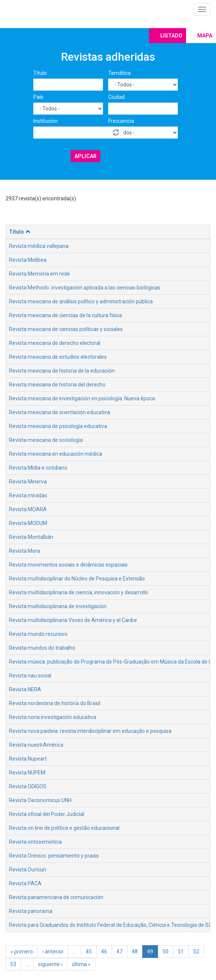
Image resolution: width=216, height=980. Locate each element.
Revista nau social (30, 676)
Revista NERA (25, 689)
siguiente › (50, 964)
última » (81, 964)
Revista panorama (31, 911)
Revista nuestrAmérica (36, 745)
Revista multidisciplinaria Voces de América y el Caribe (73, 620)
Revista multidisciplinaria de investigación (58, 606)
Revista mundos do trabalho (42, 648)
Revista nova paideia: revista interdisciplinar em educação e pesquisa (90, 731)
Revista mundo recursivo (38, 634)
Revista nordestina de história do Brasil (55, 703)
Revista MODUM (28, 523)
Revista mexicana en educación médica (56, 454)
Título (40, 73)
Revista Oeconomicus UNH (40, 800)
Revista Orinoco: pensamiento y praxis (54, 856)
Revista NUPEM (27, 773)
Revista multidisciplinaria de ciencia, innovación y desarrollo (79, 592)
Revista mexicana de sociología (46, 440)
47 (119, 952)
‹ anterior (53, 952)
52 (196, 952)
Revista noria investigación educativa (53, 717)
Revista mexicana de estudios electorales (58, 357)
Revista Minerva (28, 482)
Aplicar (86, 156)
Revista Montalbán (31, 537)
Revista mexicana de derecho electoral (55, 343)
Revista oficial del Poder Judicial (47, 814)
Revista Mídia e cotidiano (38, 468)
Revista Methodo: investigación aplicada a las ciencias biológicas (85, 288)
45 (89, 952)
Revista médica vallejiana (39, 246)
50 (165, 952)
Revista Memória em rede (39, 274)
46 (104, 952)
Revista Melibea (28, 260)
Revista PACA (25, 883)
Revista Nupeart (28, 759)
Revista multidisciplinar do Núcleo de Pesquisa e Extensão (77, 579)
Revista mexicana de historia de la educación (62, 371)
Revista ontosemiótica (35, 842)
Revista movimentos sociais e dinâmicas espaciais (68, 565)
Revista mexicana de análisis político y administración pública (81, 301)
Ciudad (116, 97)
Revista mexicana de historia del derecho (57, 385)
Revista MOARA (28, 509)
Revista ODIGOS (28, 786)
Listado (171, 36)
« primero (22, 952)
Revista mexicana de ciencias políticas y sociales (66, 329)
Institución (45, 121)
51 (181, 952)
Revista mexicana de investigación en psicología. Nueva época (82, 398)
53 (13, 964)
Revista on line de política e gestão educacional (64, 828)
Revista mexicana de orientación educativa (60, 412)
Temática (119, 73)
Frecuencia (121, 121)
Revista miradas (28, 495)
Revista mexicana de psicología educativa (58, 426)
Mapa (205, 36)
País (38, 97)
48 (135, 952)
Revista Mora (25, 551)
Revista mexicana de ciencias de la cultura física (66, 315)
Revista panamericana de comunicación (56, 897)
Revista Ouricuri (28, 870)
